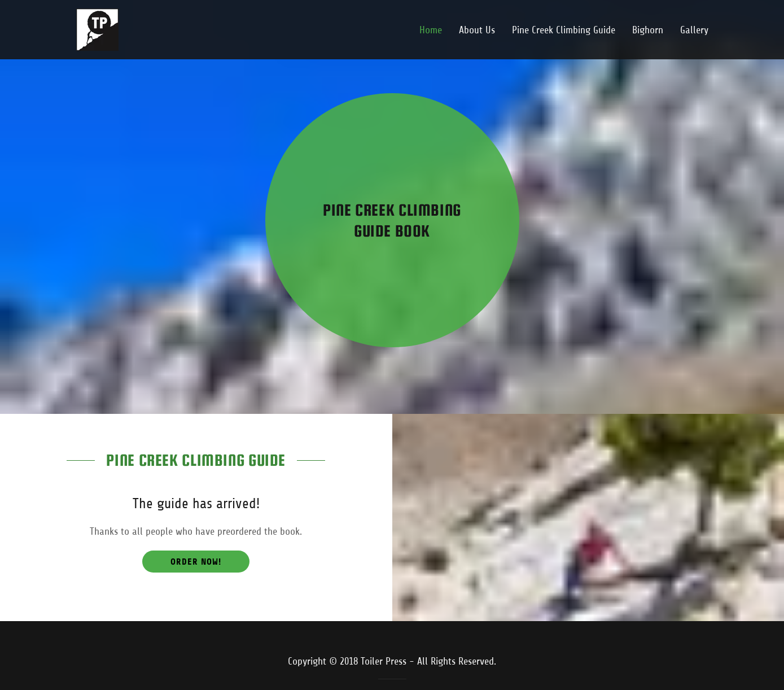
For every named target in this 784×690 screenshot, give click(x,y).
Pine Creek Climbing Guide (564, 30)
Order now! (196, 562)
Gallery (694, 30)
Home (431, 30)
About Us (477, 30)
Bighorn (648, 30)
